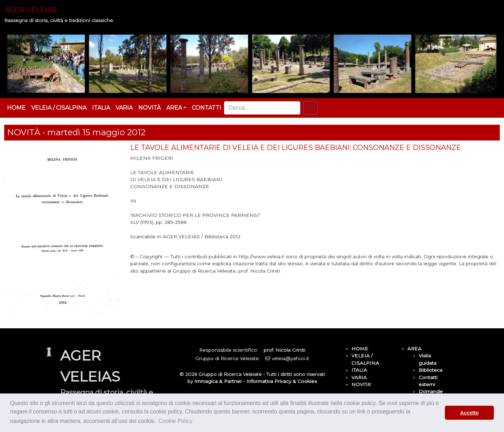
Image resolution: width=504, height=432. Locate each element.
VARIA (124, 108)
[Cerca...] (262, 108)
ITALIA (101, 108)
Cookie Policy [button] (176, 421)
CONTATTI (206, 108)
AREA (414, 349)
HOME (16, 108)
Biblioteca (430, 370)
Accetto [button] (470, 413)
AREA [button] (174, 108)
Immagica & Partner (218, 381)
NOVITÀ (149, 108)
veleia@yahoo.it (290, 358)
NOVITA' (361, 384)
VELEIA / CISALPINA (59, 108)
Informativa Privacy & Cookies (282, 381)
